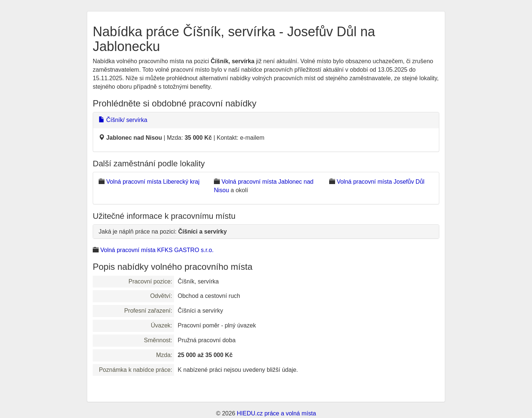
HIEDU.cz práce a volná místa (276, 413)
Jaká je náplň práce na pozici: (163, 232)
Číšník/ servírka (123, 120)
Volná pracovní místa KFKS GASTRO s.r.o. (157, 250)
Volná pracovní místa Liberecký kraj (153, 182)
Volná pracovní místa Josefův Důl (380, 182)
